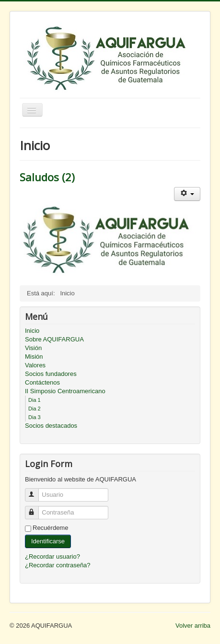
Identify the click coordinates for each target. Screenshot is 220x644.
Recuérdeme (50, 528)
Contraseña (36, 509)
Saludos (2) (47, 177)
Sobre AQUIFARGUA (54, 339)
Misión (34, 357)
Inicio (32, 331)
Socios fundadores (51, 374)
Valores (35, 365)
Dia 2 (35, 409)
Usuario (36, 491)
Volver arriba (193, 626)
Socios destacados (51, 426)
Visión (33, 348)
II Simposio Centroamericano (65, 391)
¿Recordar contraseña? (58, 565)
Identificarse (48, 541)
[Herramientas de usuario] (187, 194)
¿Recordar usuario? (52, 556)
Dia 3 (35, 417)
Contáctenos (42, 382)
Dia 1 (35, 400)
